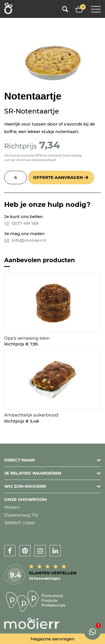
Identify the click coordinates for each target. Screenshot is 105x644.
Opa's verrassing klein (27, 338)
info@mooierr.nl (25, 240)
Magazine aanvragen (53, 639)
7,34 (50, 145)
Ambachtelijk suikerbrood (31, 415)
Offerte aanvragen (58, 177)
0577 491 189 (21, 223)
